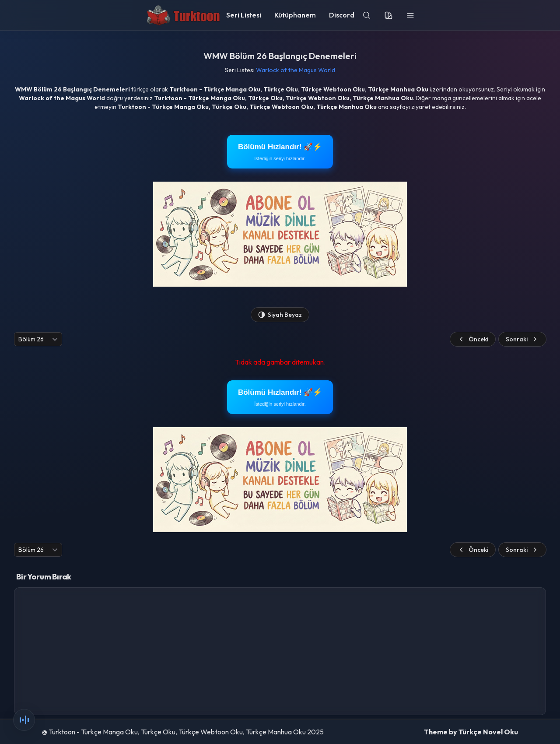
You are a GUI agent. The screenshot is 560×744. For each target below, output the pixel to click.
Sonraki (522, 339)
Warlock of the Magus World (296, 70)
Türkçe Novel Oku (488, 732)
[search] (367, 15)
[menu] (410, 15)
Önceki (473, 339)
